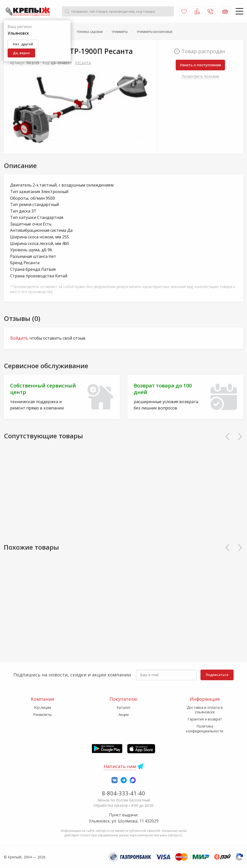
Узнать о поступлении (200, 65)
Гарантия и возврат (205, 719)
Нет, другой (23, 44)
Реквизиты (42, 715)
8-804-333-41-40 (123, 793)
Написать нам (120, 766)
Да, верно (21, 53)
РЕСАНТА (83, 63)
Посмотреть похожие (200, 76)
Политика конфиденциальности (205, 728)
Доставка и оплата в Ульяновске (205, 710)
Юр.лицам (42, 707)
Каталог (124, 707)
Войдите (19, 338)
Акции (124, 715)
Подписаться (217, 675)
